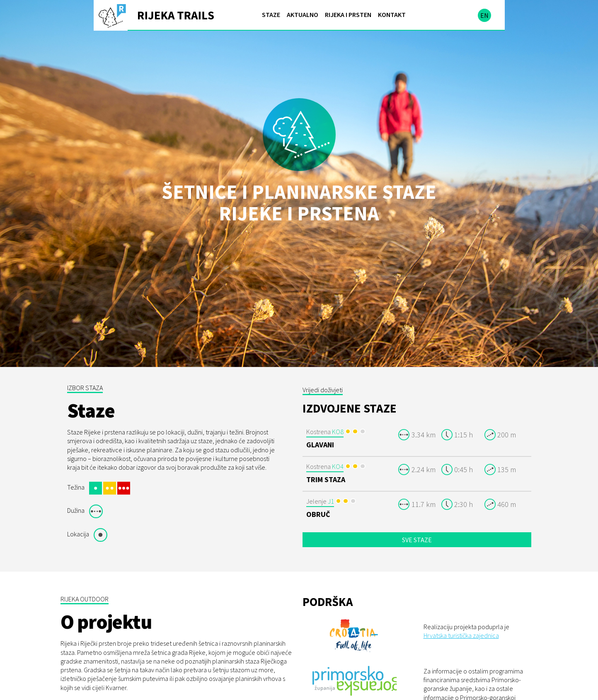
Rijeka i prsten (348, 14)
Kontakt (392, 14)
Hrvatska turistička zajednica (461, 612)
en (484, 15)
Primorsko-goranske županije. (486, 691)
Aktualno (303, 14)
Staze (271, 14)
